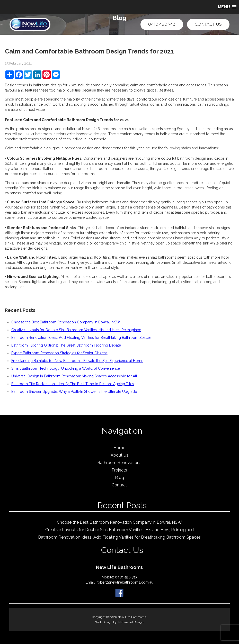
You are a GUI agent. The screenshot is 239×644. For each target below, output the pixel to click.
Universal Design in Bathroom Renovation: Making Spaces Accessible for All (74, 376)
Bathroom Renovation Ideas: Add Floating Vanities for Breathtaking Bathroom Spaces (81, 338)
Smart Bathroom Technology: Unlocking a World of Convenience (66, 368)
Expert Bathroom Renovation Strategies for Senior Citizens (59, 353)
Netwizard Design (131, 622)
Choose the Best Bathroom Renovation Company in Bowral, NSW (66, 322)
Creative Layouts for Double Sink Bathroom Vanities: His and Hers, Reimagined (76, 330)
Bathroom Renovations (119, 463)
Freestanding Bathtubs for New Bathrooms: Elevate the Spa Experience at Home (77, 361)
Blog (119, 478)
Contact (119, 485)
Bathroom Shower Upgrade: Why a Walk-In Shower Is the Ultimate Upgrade (74, 392)
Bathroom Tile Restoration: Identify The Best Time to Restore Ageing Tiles (73, 384)
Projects (119, 470)
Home (119, 448)
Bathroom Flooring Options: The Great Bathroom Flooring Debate (66, 345)
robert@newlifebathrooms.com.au (125, 582)
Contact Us (208, 24)
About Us (119, 455)
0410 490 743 (162, 24)
